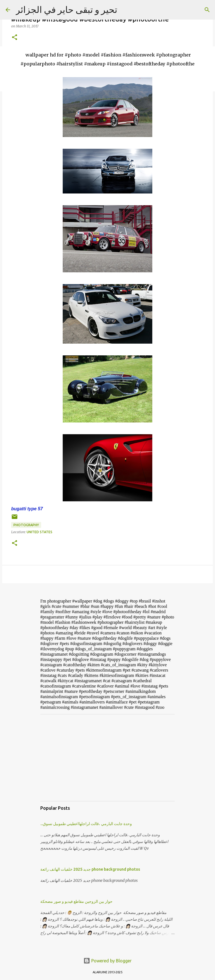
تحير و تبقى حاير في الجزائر (66, 10)
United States (39, 532)
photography (26, 525)
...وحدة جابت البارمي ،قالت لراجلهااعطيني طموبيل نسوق (86, 824)
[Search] (207, 10)
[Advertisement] (107, 758)
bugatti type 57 (27, 509)
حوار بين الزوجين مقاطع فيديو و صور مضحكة (76, 901)
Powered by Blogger (107, 961)
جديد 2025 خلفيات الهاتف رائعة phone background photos (90, 869)
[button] (15, 38)
